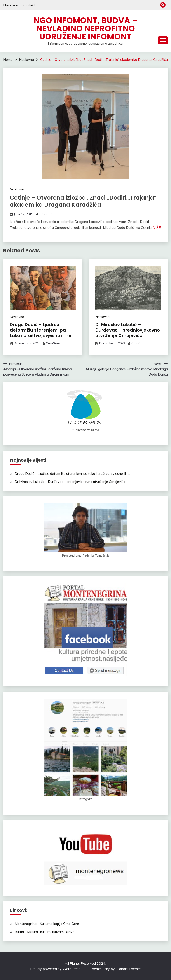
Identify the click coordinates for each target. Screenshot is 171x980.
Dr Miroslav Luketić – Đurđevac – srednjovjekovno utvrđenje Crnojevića (128, 330)
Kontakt (29, 5)
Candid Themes (129, 969)
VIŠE (157, 227)
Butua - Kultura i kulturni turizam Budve (45, 932)
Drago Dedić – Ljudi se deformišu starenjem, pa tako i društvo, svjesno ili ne (41, 330)
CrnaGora (46, 214)
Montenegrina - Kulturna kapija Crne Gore (47, 924)
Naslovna (11, 5)
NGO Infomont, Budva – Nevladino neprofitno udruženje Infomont (86, 28)
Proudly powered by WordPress (56, 969)
